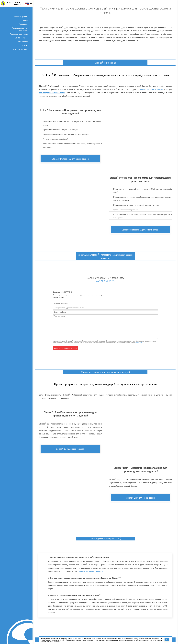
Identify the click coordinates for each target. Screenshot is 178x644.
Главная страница (21, 16)
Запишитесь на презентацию (65, 348)
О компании (23, 42)
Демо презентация (20, 49)
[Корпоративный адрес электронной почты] (105, 308)
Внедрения (24, 24)
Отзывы (25, 20)
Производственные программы (20, 29)
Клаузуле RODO (139, 342)
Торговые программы (19, 34)
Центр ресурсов (22, 38)
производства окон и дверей (150, 89)
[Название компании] (105, 304)
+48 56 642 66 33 (105, 281)
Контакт (25, 45)
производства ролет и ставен (52, 93)
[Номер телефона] (105, 312)
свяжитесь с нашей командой (90, 571)
